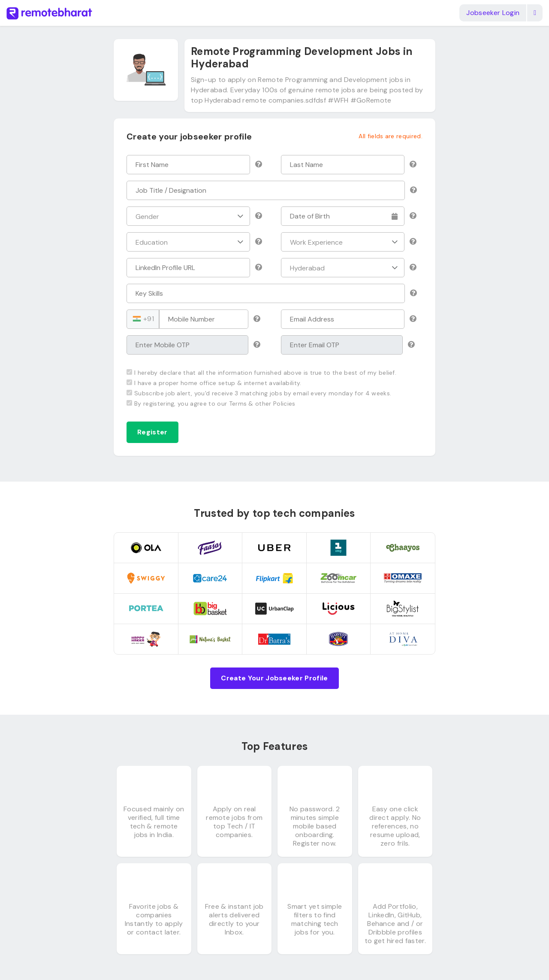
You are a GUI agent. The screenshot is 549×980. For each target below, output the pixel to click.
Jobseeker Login (493, 13)
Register (152, 432)
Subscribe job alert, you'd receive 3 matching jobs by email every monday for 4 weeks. (259, 393)
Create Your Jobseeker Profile (274, 678)
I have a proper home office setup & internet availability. (214, 383)
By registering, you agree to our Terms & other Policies (211, 404)
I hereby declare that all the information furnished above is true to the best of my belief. (261, 373)
